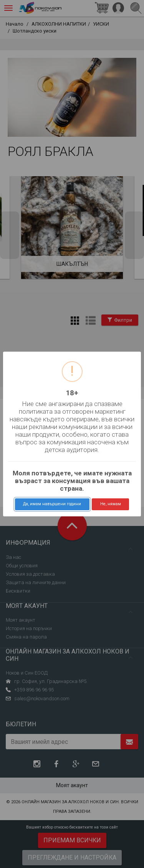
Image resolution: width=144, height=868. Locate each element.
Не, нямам (111, 504)
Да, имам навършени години (52, 504)
